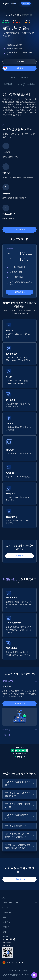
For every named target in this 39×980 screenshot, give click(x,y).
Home (5, 15)
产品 (11, 15)
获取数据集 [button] (26, 3)
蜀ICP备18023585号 (15, 962)
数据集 (17, 15)
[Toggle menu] (35, 4)
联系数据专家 (7, 943)
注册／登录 (6, 945)
